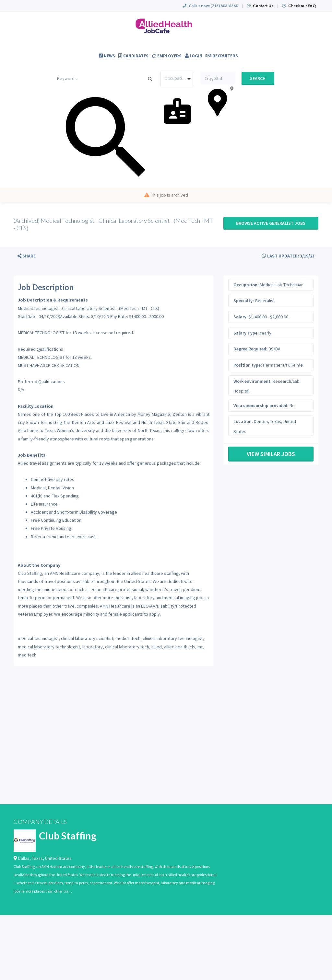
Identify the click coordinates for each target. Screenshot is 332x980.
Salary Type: (246, 333)
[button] (27, 256)
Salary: (241, 317)
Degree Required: (250, 349)
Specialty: (244, 301)
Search (258, 78)
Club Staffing (68, 836)
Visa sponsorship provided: (261, 405)
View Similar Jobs (271, 454)
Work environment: (253, 381)
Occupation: (246, 285)
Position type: (248, 365)
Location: (243, 421)
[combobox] (177, 79)
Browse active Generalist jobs (271, 223)
